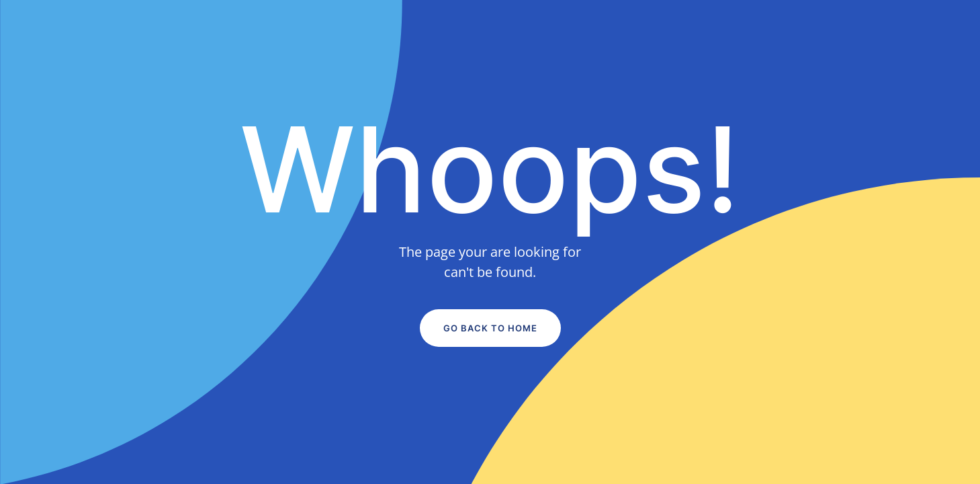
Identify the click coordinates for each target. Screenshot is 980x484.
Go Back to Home (490, 328)
